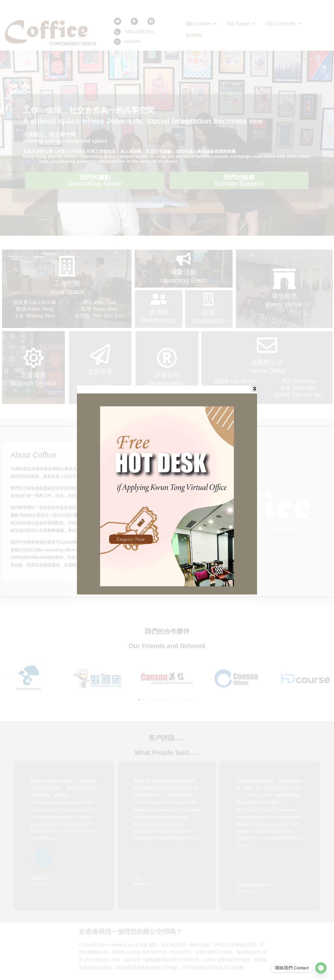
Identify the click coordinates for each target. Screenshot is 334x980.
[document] (167, 490)
